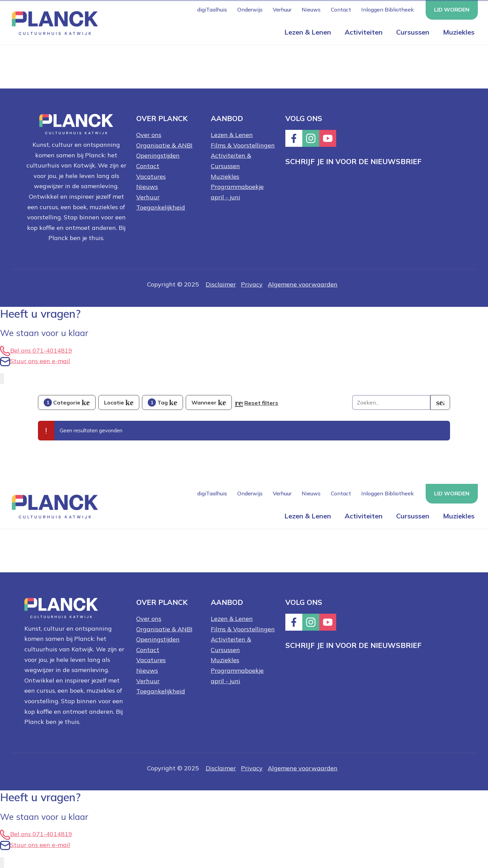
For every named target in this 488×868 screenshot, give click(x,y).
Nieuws (311, 9)
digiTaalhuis (212, 9)
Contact (341, 9)
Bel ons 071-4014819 (36, 350)
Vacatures (151, 176)
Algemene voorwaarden (303, 284)
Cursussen (413, 32)
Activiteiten (364, 32)
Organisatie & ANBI (164, 145)
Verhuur (282, 9)
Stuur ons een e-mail (35, 361)
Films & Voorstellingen (243, 145)
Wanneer (204, 402)
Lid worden (452, 9)
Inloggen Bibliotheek (388, 9)
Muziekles (459, 32)
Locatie (114, 402)
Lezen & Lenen (308, 32)
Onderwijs (250, 9)
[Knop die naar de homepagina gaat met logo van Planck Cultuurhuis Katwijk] (52, 23)
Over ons (149, 135)
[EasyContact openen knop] (2, 379)
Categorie (62, 402)
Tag (158, 402)
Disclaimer (221, 284)
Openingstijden (158, 155)
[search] (440, 402)
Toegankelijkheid (161, 207)
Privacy (252, 284)
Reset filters (261, 403)
